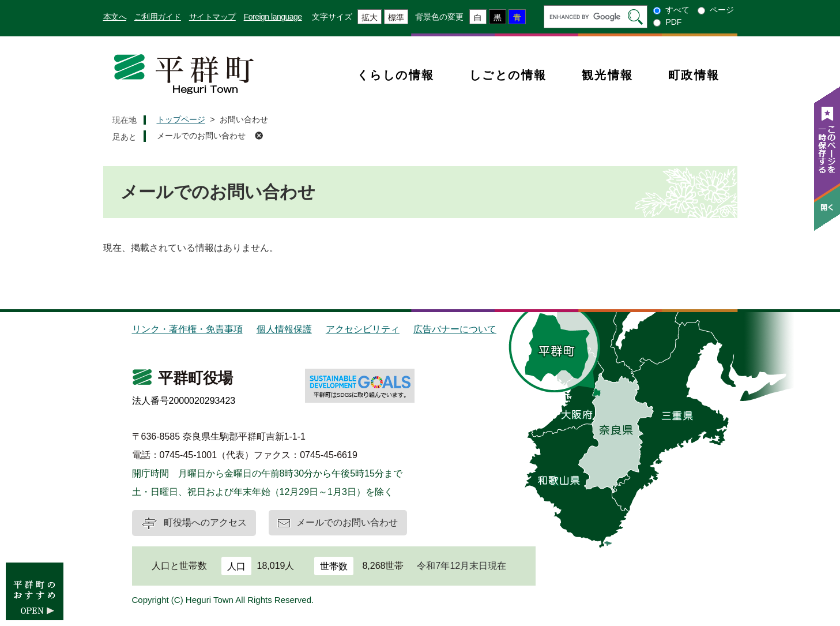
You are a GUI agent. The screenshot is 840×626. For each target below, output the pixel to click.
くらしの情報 (396, 75)
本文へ (115, 17)
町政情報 (694, 75)
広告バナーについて (455, 329)
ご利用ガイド (158, 17)
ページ (722, 10)
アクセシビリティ (363, 329)
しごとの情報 (508, 75)
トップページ (181, 119)
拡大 (370, 17)
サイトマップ (212, 17)
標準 (396, 17)
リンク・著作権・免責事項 (187, 329)
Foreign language (273, 17)
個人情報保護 (284, 329)
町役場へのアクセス (205, 522)
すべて (677, 10)
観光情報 (608, 75)
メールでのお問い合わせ (201, 136)
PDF (673, 22)
